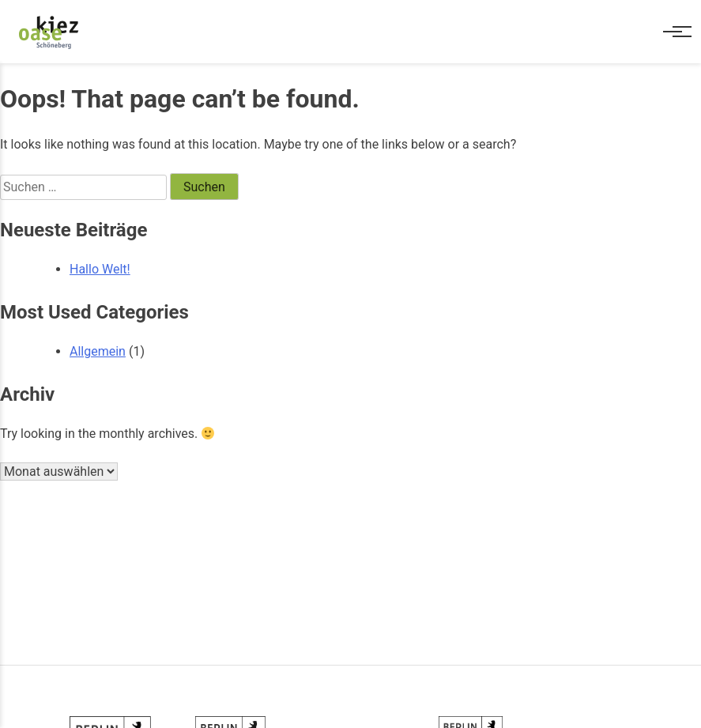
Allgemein (98, 351)
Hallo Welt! (100, 269)
